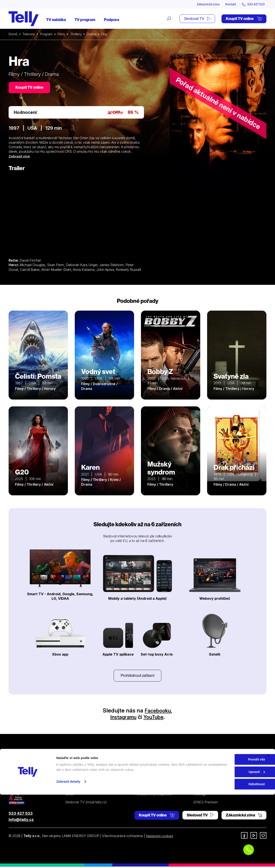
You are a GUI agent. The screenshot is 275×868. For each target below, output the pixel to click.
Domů (13, 34)
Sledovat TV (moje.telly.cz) (86, 803)
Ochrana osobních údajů (152, 780)
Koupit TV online (244, 19)
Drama (95, 34)
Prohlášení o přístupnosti (152, 796)
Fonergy (200, 796)
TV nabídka (56, 20)
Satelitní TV (142, 772)
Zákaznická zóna (204, 4)
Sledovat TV (197, 19)
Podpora (112, 20)
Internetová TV (145, 764)
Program (48, 34)
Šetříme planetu (145, 788)
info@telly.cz (21, 821)
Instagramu (122, 718)
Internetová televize (80, 764)
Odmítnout (228, 857)
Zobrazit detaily (68, 855)
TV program (85, 20)
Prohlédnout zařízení (137, 677)
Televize (30, 34)
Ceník (69, 796)
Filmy (64, 34)
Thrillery (79, 34)
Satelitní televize (78, 772)
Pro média (201, 788)
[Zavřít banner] (268, 829)
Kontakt (228, 4)
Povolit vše (228, 833)
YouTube (155, 718)
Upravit (228, 845)
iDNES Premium (206, 803)
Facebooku (158, 712)
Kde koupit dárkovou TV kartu (88, 780)
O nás (198, 764)
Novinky (200, 780)
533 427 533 (21, 815)
